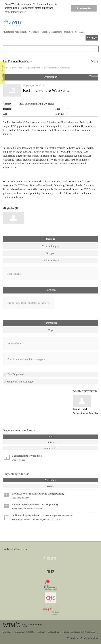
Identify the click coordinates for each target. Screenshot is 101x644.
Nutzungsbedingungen (73, 632)
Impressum (20, 632)
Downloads (50, 290)
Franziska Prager (20, 498)
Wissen (50, 486)
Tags (51, 330)
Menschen (17, 68)
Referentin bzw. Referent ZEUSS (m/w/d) (35, 505)
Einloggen (92, 38)
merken (95, 75)
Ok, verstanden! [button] (84, 8)
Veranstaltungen (51, 246)
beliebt (50, 442)
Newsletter (34, 32)
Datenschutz (54, 632)
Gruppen (50, 253)
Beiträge (51, 239)
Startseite (7, 632)
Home (6, 68)
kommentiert (50, 448)
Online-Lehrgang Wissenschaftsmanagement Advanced (43, 515)
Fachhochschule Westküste (86, 413)
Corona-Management (52, 32)
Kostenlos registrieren (15, 32)
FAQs (82, 32)
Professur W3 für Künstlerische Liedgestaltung (38, 494)
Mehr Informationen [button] (16, 12)
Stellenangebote (50, 261)
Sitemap (91, 632)
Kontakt (41, 632)
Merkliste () (70, 32)
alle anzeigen (21, 549)
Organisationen (33, 68)
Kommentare (50, 323)
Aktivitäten (58, 480)
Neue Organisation (17, 374)
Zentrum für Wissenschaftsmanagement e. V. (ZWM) (37, 519)
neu (50, 437)
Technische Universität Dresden (27, 509)
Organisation (51, 77)
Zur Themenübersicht (16, 61)
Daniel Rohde (80, 409)
